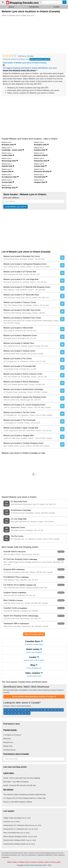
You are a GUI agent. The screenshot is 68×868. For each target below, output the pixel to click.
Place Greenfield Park (16, 833)
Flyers (57, 7)
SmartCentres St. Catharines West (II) (22, 825)
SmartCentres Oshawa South (19, 844)
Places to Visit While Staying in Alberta (18, 802)
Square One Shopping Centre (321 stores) (20, 70)
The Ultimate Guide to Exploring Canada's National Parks (25, 794)
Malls (11, 7)
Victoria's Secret (9, 750)
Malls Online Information (34, 865)
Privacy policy (55, 862)
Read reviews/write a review (40, 59)
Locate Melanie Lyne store (16, 207)
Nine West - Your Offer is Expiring (16, 782)
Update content (43, 862)
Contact (33, 862)
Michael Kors (8, 742)
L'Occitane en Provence (12, 735)
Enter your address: (11, 198)
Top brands (34, 7)
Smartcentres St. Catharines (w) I (21, 829)
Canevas (12, 822)
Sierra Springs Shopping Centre (20, 836)
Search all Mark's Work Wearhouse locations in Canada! (34, 697)
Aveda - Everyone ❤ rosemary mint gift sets (20, 785)
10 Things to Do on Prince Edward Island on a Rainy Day (25, 798)
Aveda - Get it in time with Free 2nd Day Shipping (22, 778)
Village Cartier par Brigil (17, 818)
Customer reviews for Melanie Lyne (16, 59)
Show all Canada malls (34, 634)
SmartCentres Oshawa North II (20, 840)
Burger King (8, 746)
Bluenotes (7, 739)
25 (4, 65)
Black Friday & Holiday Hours (18, 862)
